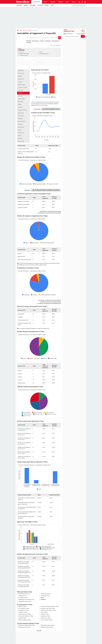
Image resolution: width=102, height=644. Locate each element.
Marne (25, 30)
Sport (45, 2)
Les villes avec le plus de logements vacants (50, 211)
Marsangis (48, 41)
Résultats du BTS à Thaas (47, 627)
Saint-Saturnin (35, 41)
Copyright (39, 631)
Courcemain (44, 594)
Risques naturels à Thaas (24, 614)
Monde (47, 5)
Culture (53, 2)
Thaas (30, 30)
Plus (74, 2)
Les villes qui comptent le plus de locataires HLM (49, 303)
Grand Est (43, 600)
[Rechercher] (79, 5)
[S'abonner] (74, 36)
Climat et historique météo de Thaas (50, 606)
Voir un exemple (81, 34)
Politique (19, 5)
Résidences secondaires (24, 54)
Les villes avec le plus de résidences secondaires (49, 213)
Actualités (36, 2)
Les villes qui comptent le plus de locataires (50, 302)
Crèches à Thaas (45, 614)
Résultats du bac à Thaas (24, 627)
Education (40, 5)
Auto (67, 2)
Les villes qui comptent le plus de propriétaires (50, 300)
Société (26, 5)
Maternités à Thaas (45, 616)
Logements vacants (24, 55)
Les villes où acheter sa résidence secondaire (47, 190)
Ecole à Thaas (44, 612)
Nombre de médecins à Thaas (26, 616)
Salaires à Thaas (22, 606)
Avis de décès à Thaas (24, 608)
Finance (61, 2)
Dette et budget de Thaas (25, 620)
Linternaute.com (68, 34)
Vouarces (43, 596)
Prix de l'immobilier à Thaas (52, 109)
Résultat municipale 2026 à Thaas (27, 625)
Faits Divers (33, 5)
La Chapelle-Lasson (23, 601)
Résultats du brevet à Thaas (47, 625)
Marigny (42, 41)
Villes (52, 5)
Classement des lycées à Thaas (48, 610)
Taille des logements (44, 54)
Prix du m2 (22, 52)
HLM (41, 52)
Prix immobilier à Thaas (47, 620)
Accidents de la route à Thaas (48, 608)
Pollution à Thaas (23, 612)
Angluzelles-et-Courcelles (25, 600)
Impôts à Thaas (22, 618)
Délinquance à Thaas (23, 610)
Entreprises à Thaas (46, 618)
